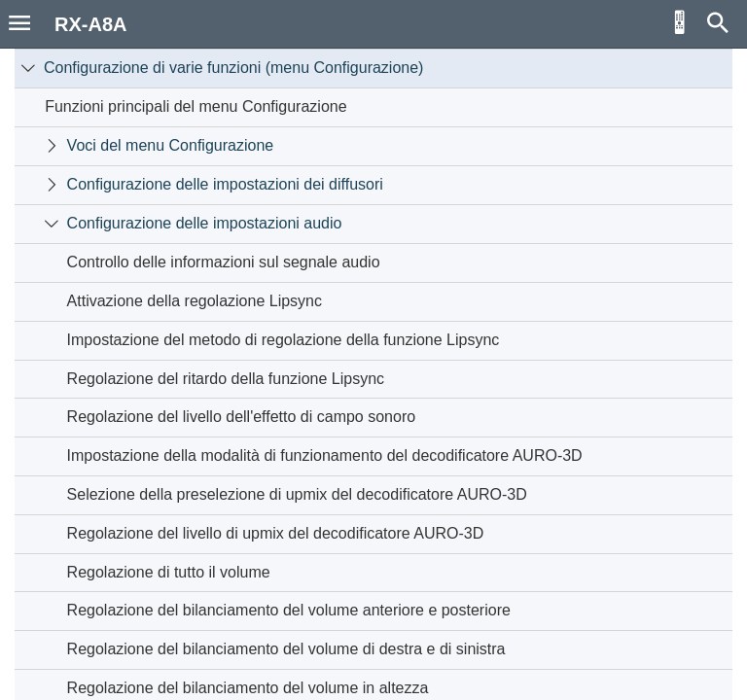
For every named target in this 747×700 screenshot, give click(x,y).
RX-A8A (90, 24)
